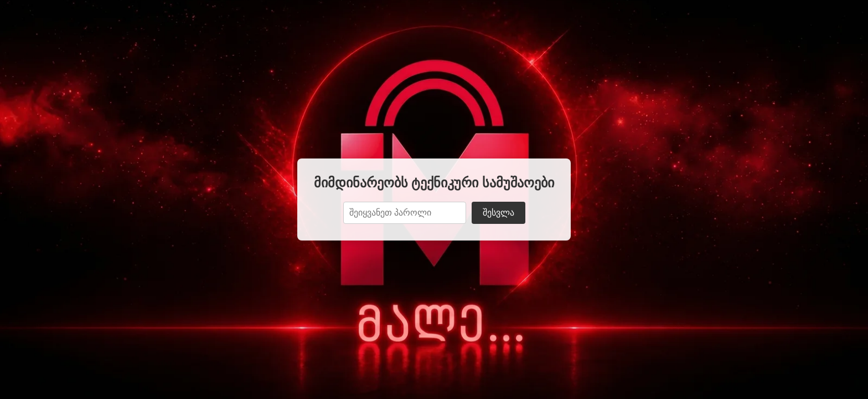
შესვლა (498, 213)
